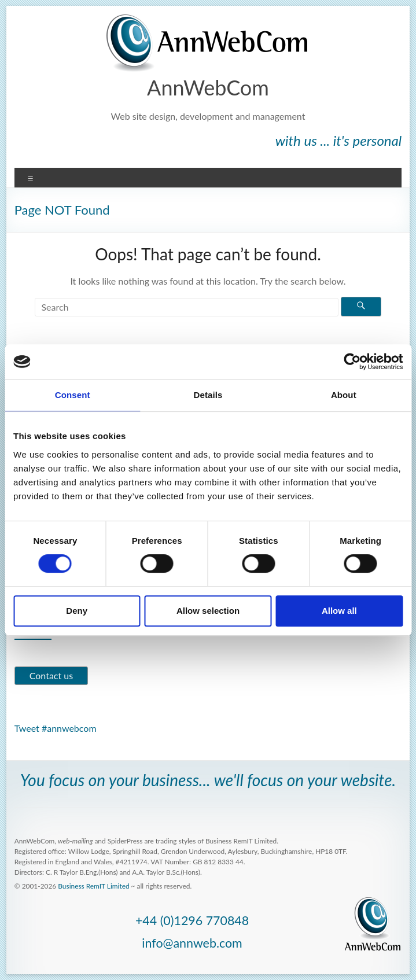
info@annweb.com (192, 943)
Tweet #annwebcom (56, 728)
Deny (77, 611)
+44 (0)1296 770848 (192, 920)
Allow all (339, 611)
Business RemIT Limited (93, 886)
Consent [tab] (73, 395)
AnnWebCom (208, 87)
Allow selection (208, 611)
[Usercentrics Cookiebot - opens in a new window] (352, 362)
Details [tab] (208, 395)
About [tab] (344, 395)
